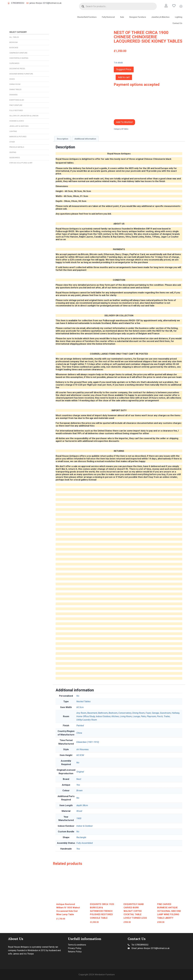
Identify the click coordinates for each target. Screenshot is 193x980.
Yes (78, 785)
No (78, 696)
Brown (79, 790)
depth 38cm (82, 805)
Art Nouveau (82, 749)
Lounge (136, 716)
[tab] (63, 139)
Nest (79, 779)
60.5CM (80, 755)
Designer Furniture (138, 17)
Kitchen (115, 716)
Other (12, 142)
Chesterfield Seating (19, 58)
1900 (79, 818)
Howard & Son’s (17, 121)
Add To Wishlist (124, 122)
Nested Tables (83, 701)
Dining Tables (15, 89)
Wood (79, 811)
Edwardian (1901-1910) (88, 742)
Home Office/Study (86, 716)
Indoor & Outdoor (85, 826)
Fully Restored (108, 17)
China (79, 733)
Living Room (126, 716)
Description (63, 139)
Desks (12, 79)
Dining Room (15, 84)
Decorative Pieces (17, 69)
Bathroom (103, 713)
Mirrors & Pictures (18, 137)
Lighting (179, 17)
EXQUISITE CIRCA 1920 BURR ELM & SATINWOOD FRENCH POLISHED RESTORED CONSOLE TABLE (102, 911)
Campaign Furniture (18, 53)
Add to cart (124, 77)
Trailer (167, 716)
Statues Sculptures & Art (21, 163)
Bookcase (14, 48)
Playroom (151, 716)
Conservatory (125, 713)
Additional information (85, 139)
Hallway (176, 713)
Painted (80, 725)
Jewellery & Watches (160, 17)
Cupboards (14, 63)
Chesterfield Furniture (87, 17)
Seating (13, 152)
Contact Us (177, 23)
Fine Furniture (16, 105)
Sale (122, 17)
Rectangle (81, 837)
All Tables (14, 37)
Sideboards (15, 158)
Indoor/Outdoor (103, 716)
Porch (160, 716)
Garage (155, 713)
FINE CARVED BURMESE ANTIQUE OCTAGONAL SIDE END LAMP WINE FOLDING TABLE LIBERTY (169, 911)
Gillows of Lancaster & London (24, 116)
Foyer (148, 713)
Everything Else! (17, 100)
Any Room (81, 713)
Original (80, 772)
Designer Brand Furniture (21, 74)
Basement (92, 713)
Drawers (13, 95)
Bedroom (13, 42)
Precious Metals (17, 147)
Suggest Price (124, 69)
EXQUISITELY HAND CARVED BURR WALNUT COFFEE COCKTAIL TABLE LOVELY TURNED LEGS (135, 911)
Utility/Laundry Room (87, 720)
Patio (143, 716)
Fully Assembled (85, 843)
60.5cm (80, 707)
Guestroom (165, 713)
